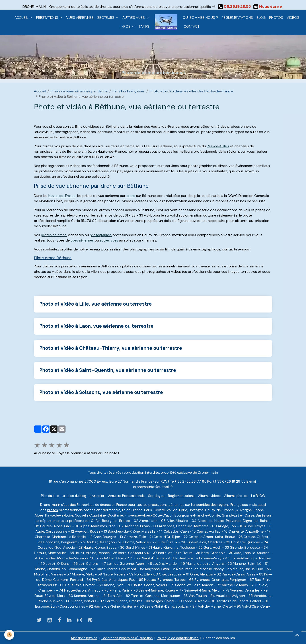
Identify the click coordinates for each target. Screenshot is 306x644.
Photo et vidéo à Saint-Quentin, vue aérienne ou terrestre (108, 370)
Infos (126, 26)
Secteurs (106, 18)
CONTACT (191, 26)
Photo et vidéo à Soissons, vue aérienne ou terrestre (101, 392)
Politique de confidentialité (179, 638)
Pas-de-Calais (218, 146)
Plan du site (46, 495)
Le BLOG (262, 495)
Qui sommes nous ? (200, 18)
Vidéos (293, 18)
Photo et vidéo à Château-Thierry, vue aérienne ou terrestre (111, 348)
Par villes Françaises (129, 91)
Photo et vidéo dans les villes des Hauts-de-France (191, 91)
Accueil (22, 18)
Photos (276, 18)
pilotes (53, 510)
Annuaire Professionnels (126, 495)
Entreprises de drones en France (102, 504)
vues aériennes (83, 240)
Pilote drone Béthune (51, 258)
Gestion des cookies (222, 638)
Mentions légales (81, 638)
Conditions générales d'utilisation (126, 638)
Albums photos (239, 495)
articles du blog (72, 495)
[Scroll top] (297, 635)
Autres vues (134, 18)
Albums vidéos (212, 495)
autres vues (111, 240)
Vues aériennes (80, 18)
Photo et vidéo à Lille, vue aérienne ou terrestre (95, 304)
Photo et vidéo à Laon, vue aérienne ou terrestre (96, 326)
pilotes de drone (54, 235)
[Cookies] (9, 635)
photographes (103, 235)
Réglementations (237, 18)
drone (133, 196)
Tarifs (144, 26)
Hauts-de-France (63, 196)
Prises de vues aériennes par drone (79, 91)
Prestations (48, 18)
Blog (261, 18)
